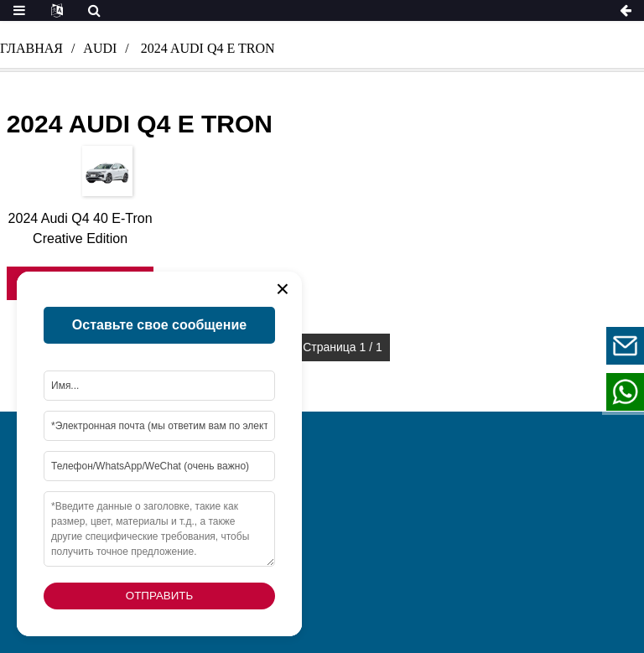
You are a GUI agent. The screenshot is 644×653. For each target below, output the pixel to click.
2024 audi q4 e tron (208, 48)
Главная (31, 48)
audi (100, 48)
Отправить (159, 596)
